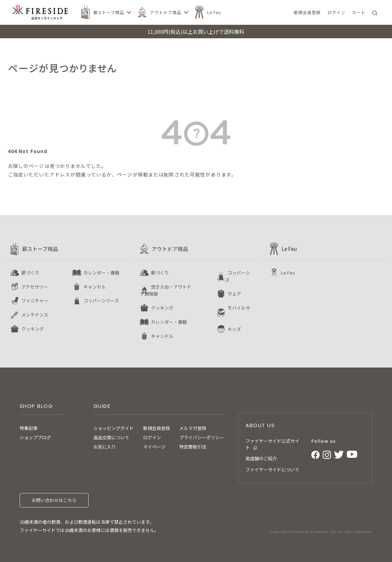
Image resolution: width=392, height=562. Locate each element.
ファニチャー (35, 300)
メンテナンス (35, 315)
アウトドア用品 (166, 12)
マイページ (154, 447)
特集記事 (29, 428)
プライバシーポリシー (202, 437)
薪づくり (30, 273)
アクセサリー (35, 287)
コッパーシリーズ (101, 300)
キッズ (234, 329)
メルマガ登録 (193, 428)
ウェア (234, 294)
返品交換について (111, 437)
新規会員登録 (157, 428)
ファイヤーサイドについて (272, 469)
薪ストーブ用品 (109, 12)
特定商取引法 (193, 447)
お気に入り (105, 447)
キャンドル (95, 287)
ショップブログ (35, 437)
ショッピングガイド (114, 428)
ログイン (152, 437)
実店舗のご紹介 (261, 458)
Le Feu (214, 12)
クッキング (33, 329)
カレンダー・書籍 (101, 273)
